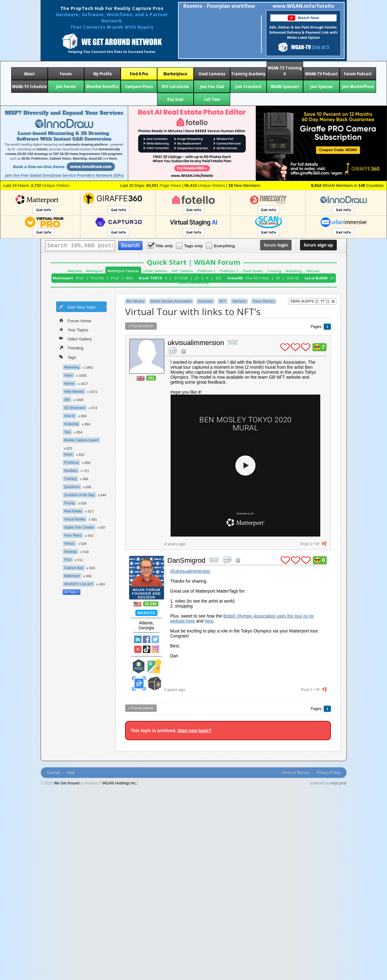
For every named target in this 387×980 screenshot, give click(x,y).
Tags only (190, 246)
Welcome (75, 271)
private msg (233, 343)
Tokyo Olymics (264, 301)
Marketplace (175, 74)
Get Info (44, 210)
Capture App (74, 568)
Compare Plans (139, 86)
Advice (69, 383)
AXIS (129, 278)
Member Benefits (102, 86)
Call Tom (212, 99)
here (209, 621)
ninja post (338, 783)
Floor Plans (73, 535)
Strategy (71, 552)
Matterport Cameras (123, 271)
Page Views (164, 185)
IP (317, 544)
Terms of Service (295, 773)
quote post (172, 351)
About (29, 74)
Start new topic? (194, 731)
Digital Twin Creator (79, 527)
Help (71, 773)
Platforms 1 (206, 271)
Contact (53, 773)
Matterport (95, 271)
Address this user (183, 351)
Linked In (138, 639)
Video (69, 375)
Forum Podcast (358, 74)
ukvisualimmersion (196, 343)
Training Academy (248, 74)
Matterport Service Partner (139, 666)
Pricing (70, 503)
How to (70, 416)
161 (151, 378)
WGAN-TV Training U (285, 71)
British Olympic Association (171, 301)
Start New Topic (77, 307)
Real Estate (73, 511)
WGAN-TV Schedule (29, 86)
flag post (324, 544)
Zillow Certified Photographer (139, 683)
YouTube (138, 649)
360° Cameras (182, 271)
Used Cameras (212, 74)
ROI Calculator (175, 86)
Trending (71, 348)
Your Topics (74, 329)
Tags (68, 357)
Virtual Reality (75, 519)
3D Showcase (75, 408)
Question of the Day (79, 495)
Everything (221, 246)
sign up (318, 245)
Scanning (71, 424)
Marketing (294, 271)
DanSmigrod (186, 560)
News (69, 454)
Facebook (147, 639)
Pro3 (80, 278)
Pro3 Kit (97, 278)
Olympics (239, 301)
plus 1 (285, 347)
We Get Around (67, 783)
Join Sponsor (321, 86)
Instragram (155, 649)
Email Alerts (304, 301)
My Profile (102, 74)
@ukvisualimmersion (190, 571)
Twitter (155, 639)
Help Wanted (74, 391)
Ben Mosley (135, 301)
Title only (161, 246)
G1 (332, 278)
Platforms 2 (229, 271)
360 (67, 400)
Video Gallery (76, 339)
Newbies (71, 471)
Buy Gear (175, 99)
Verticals (313, 271)
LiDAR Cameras (155, 271)
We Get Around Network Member (154, 683)
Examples (206, 301)
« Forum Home (141, 326)
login (276, 245)
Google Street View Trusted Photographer (154, 666)
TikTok (147, 649)
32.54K (151, 604)
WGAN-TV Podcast (321, 74)
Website (146, 613)
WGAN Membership (194, 283)
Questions (72, 487)
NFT (223, 301)
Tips (67, 432)
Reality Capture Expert (82, 440)
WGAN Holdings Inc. (120, 783)
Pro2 (115, 278)
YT (325, 301)
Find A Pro (139, 74)
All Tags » (72, 592)
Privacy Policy (329, 773)
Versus (70, 543)
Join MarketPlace (358, 86)
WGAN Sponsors (285, 86)
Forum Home (75, 320)
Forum (66, 74)
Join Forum (66, 86)
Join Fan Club (212, 86)
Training (274, 271)
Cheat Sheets (253, 271)
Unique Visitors (50, 185)
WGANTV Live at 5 (79, 584)
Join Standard (248, 86)
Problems (71, 462)
